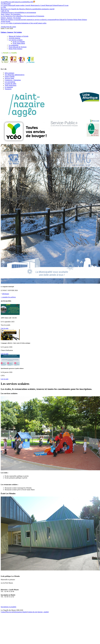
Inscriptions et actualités (9, 607)
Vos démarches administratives (15, 75)
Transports (8, 89)
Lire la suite (5, 328)
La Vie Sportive (6, 16)
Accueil (3, 2)
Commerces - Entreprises (13, 80)
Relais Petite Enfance (80, 20)
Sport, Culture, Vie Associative (11, 14)
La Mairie (27, 9)
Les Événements (39, 16)
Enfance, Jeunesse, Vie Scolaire (11, 18)
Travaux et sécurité (14, 12)
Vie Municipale (6, 4)
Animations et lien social (29, 23)
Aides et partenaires (15, 23)
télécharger (6, 294)
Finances (60, 5)
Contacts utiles (42, 23)
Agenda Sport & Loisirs (8, 27)
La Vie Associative (28, 16)
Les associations (10, 82)
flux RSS (31, 2)
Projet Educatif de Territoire (64, 20)
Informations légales (20, 612)
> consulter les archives (8, 297)
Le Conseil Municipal (8, 5)
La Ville (3, 7)
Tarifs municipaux (11, 85)
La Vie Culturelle (16, 16)
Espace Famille (10, 76)
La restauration (50, 20)
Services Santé (9, 78)
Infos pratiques (43, 9)
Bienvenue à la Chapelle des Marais (12, 9)
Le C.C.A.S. (5, 23)
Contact (16, 2)
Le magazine (9, 87)
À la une (66, 5)
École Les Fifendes (19, 42)
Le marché (51, 9)
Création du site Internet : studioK (38, 612)
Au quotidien (34, 9)
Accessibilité (23, 2)
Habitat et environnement (28, 12)
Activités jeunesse (26, 20)
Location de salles (11, 84)
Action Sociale (6, 21)
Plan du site (10, 2)
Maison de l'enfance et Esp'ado (11, 20)
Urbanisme (4, 12)
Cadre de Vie (5, 11)
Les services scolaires (39, 20)
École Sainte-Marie (19, 43)
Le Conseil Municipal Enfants (48, 5)
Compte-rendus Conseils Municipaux (27, 5)
